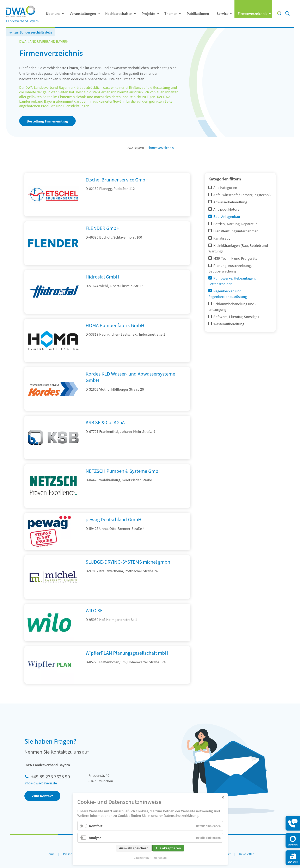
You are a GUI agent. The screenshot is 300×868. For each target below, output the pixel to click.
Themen (171, 13)
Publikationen (198, 13)
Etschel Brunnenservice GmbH (117, 179)
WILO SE (94, 610)
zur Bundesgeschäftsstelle (33, 32)
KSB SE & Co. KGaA (105, 422)
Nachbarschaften (119, 13)
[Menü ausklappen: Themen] (180, 14)
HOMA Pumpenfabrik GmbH (115, 325)
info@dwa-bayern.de (41, 783)
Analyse (95, 838)
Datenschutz (141, 858)
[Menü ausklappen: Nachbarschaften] (135, 14)
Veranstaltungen (83, 13)
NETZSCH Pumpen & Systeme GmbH (124, 471)
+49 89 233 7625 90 (50, 776)
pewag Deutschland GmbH (114, 519)
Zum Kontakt (42, 796)
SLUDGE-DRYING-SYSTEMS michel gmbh (128, 562)
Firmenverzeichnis (253, 13)
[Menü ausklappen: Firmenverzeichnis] (270, 14)
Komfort (96, 826)
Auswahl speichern (134, 848)
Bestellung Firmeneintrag (47, 121)
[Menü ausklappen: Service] (231, 14)
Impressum (160, 858)
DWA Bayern (135, 148)
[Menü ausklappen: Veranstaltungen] (99, 14)
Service (223, 13)
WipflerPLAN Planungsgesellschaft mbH (127, 653)
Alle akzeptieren (168, 848)
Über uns (53, 13)
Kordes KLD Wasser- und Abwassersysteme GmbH (130, 377)
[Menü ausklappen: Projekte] (158, 14)
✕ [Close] (223, 797)
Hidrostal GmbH (102, 276)
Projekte (148, 13)
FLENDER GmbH (103, 228)
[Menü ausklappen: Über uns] (63, 14)
